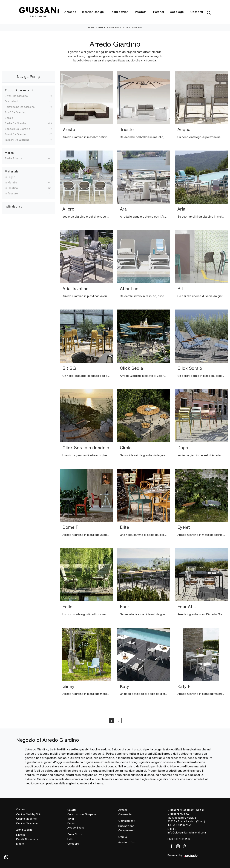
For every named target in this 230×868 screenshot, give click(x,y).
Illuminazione (126, 826)
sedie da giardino (16, 124)
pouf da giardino (16, 113)
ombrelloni (11, 102)
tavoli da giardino (16, 135)
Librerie (21, 835)
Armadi (123, 810)
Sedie (71, 823)
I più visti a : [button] (13, 207)
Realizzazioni (119, 12)
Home (91, 28)
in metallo (11, 183)
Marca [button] (9, 153)
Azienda (70, 12)
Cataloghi (177, 12)
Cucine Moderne (26, 819)
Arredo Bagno (76, 828)
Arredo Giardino (132, 28)
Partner (159, 12)
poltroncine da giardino (20, 107)
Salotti (72, 810)
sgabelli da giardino (18, 129)
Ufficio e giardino (109, 28)
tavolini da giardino (17, 140)
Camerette (125, 815)
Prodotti (141, 12)
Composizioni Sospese (82, 815)
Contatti (197, 12)
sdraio (9, 118)
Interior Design (93, 12)
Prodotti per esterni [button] (19, 91)
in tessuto (11, 194)
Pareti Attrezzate (27, 839)
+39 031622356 (182, 825)
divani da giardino (16, 96)
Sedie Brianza (14, 159)
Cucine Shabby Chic (29, 814)
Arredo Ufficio (127, 842)
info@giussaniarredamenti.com (187, 833)
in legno (10, 177)
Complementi (126, 830)
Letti (70, 839)
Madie (20, 844)
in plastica (11, 188)
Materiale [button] (12, 172)
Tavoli (71, 819)
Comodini (73, 844)
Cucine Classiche (27, 823)
